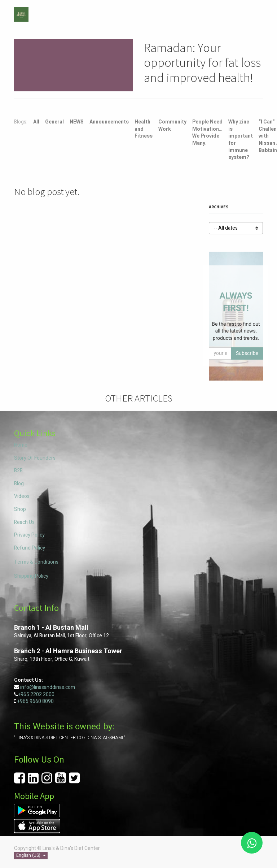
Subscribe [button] (247, 353)
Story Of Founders (35, 458)
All (36, 122)
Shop (20, 509)
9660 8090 (41, 701)
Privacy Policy (29, 535)
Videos (22, 496)
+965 (23, 701)
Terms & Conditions (36, 562)
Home (21, 445)
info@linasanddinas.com (48, 687)
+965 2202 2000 (36, 695)
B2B (18, 471)
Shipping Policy (31, 576)
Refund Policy (30, 548)
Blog (19, 484)
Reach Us (24, 522)
